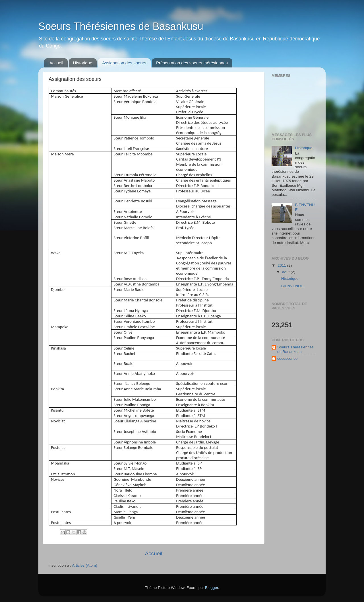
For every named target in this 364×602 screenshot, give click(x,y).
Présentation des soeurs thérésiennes (192, 63)
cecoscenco (287, 358)
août (286, 272)
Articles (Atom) (85, 565)
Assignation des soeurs (124, 63)
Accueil (56, 63)
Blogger (212, 588)
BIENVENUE (292, 286)
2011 (282, 265)
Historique (83, 63)
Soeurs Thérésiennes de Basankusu (121, 26)
